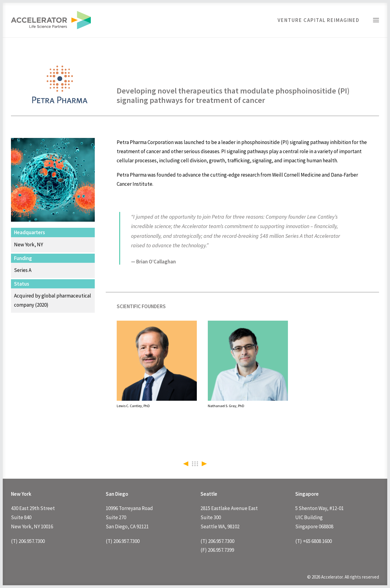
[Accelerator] (51, 20)
